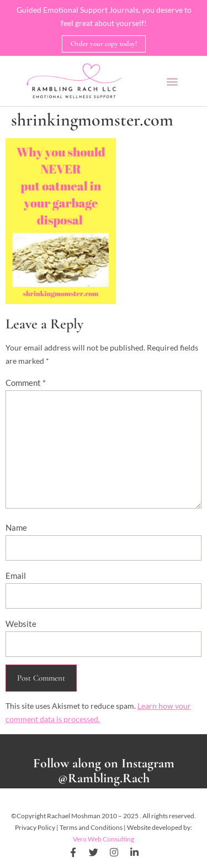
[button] (172, 81)
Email (16, 576)
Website (21, 624)
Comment (26, 383)
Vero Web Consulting (104, 839)
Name (16, 527)
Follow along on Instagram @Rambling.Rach (104, 771)
